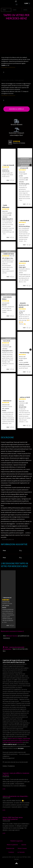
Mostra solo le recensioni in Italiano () (12, 631)
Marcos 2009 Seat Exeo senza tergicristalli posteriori (13, 818)
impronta (24, 845)
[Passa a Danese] (17, 542)
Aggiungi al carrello (16, 109)
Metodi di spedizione (12, 845)
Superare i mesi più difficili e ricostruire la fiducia (16, 774)
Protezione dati (10, 848)
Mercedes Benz (7, 649)
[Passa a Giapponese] (23, 539)
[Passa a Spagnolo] (25, 539)
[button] (16, 4)
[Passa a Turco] (30, 539)
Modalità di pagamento (16, 841)
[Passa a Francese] (21, 539)
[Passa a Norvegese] (28, 539)
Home (6, 647)
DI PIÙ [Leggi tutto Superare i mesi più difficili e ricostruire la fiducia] (4, 789)
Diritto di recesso (22, 848)
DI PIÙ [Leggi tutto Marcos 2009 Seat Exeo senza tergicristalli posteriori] (4, 833)
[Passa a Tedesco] (18, 539)
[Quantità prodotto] (4, 72)
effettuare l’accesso (12, 636)
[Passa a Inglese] (16, 539)
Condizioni (11, 852)
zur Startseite (21, 852)
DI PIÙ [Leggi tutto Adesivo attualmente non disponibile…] (4, 810)
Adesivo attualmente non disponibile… (16, 796)
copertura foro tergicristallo (17, 647)
